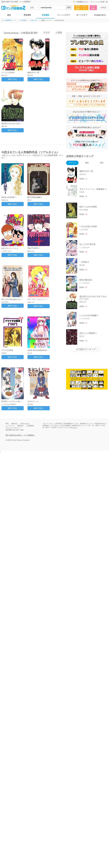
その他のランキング (86, 349)
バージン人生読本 (8, 73)
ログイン (85, 7)
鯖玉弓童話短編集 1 (35, 197)
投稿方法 (14, 424)
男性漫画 (27, 15)
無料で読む (13, 79)
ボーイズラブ (82, 15)
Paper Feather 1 (33, 248)
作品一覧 (34, 20)
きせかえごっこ (33, 401)
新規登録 (78, 7)
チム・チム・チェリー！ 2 (37, 299)
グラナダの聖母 (7, 350)
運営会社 (20, 426)
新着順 (45, 32)
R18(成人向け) (100, 15)
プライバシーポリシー (13, 428)
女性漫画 (45, 15)
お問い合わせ (25, 424)
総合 (9, 15)
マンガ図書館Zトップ (9, 20)
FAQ (7, 424)
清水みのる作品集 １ (9, 197)
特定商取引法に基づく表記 (15, 430)
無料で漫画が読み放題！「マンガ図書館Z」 (20, 435)
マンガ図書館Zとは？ (81, 2)
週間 (87, 163)
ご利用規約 (30, 426)
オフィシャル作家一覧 (99, 2)
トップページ (10, 426)
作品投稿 (93, 7)
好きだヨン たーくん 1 (10, 248)
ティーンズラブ (64, 15)
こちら (75, 427)
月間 (101, 163)
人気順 (57, 32)
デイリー (72, 163)
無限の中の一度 (33, 73)
